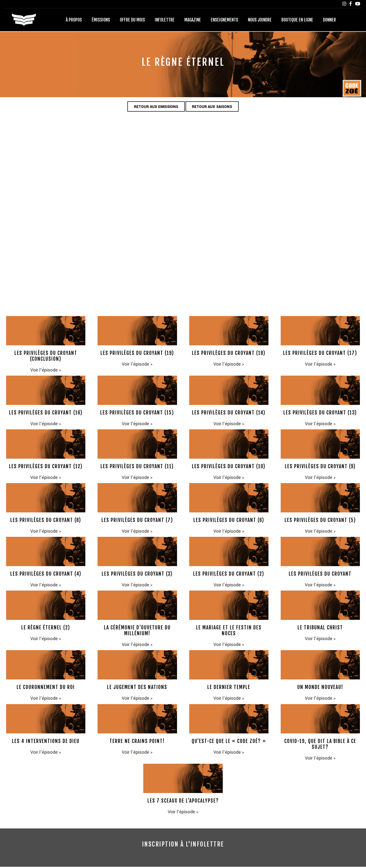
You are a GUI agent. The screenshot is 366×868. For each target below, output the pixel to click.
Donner (329, 20)
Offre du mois (132, 20)
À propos (74, 20)
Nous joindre (260, 20)
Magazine (193, 20)
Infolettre (165, 20)
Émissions (101, 20)
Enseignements (224, 20)
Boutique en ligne (297, 20)
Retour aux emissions (154, 108)
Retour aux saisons (215, 108)
